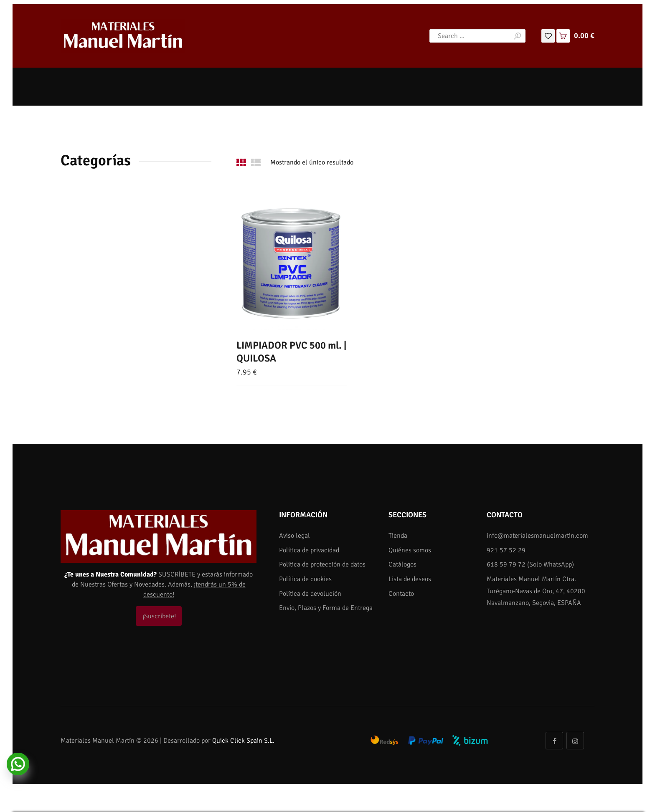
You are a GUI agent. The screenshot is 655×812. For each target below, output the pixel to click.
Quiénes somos (410, 550)
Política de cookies (305, 579)
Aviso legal (294, 536)
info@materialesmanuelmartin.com (537, 536)
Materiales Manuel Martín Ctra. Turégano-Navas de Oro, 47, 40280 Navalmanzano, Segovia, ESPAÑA (536, 591)
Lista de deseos (410, 579)
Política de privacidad (309, 550)
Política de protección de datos (322, 564)
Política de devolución (310, 594)
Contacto (401, 594)
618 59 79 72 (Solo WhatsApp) (530, 564)
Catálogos (402, 564)
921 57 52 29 (506, 550)
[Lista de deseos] (548, 35)
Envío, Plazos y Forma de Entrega (326, 608)
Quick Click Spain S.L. (243, 741)
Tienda (398, 536)
